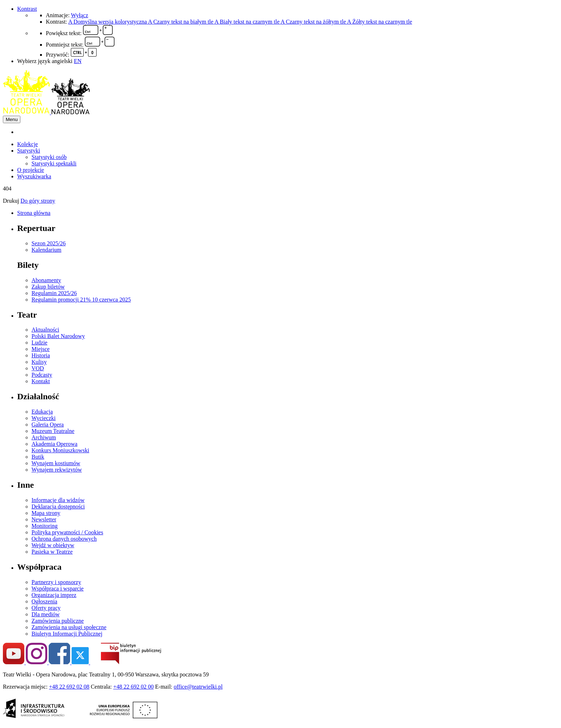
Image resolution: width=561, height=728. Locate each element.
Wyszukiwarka (34, 176)
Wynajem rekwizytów (57, 470)
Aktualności (45, 330)
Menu (12, 119)
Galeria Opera (48, 425)
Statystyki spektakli (54, 163)
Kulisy (39, 362)
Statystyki (29, 151)
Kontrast (27, 9)
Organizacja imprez (54, 595)
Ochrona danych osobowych (64, 539)
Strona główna (34, 213)
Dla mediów (46, 614)
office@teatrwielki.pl (198, 687)
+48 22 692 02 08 (69, 687)
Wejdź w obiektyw (53, 545)
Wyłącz (79, 15)
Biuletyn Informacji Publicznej (67, 634)
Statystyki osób (49, 157)
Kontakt (41, 381)
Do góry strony (38, 201)
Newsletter (44, 519)
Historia (41, 355)
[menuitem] (288, 132)
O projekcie (31, 170)
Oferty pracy (46, 608)
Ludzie (39, 343)
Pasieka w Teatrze (52, 552)
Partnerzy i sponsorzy (56, 582)
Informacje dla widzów (58, 500)
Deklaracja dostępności (58, 507)
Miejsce (41, 349)
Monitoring (45, 526)
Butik (38, 457)
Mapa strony (46, 513)
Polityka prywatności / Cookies (67, 532)
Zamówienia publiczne (58, 621)
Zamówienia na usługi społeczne (69, 627)
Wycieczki (43, 418)
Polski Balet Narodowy (58, 336)
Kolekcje (28, 144)
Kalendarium (47, 250)
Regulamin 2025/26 (54, 293)
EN (78, 61)
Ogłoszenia (44, 601)
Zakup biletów (48, 287)
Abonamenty (46, 280)
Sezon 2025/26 (49, 243)
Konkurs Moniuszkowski (60, 450)
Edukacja (42, 412)
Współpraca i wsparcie (58, 589)
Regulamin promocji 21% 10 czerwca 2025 (81, 300)
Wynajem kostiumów (56, 463)
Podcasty (42, 375)
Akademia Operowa (54, 444)
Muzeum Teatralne (53, 431)
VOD (38, 368)
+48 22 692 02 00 (134, 687)
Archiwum (44, 437)
